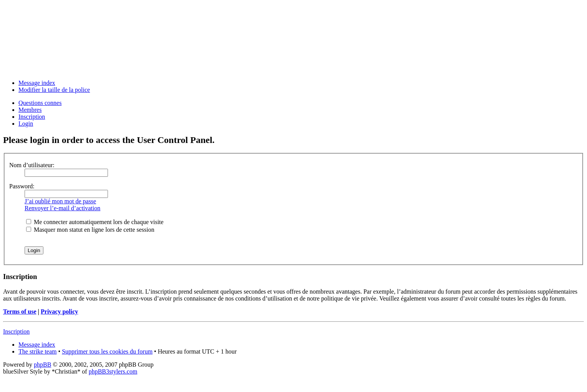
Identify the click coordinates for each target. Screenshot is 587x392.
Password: (22, 186)
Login (26, 124)
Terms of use (20, 311)
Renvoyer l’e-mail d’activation (62, 208)
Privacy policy (59, 311)
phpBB (42, 365)
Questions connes (40, 103)
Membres (30, 110)
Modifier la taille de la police (54, 90)
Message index (37, 83)
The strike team (38, 351)
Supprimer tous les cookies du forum (107, 351)
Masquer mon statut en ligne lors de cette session (90, 230)
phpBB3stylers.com (113, 371)
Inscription (32, 117)
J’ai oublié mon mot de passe (60, 201)
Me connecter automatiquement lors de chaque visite (95, 222)
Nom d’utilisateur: (32, 165)
